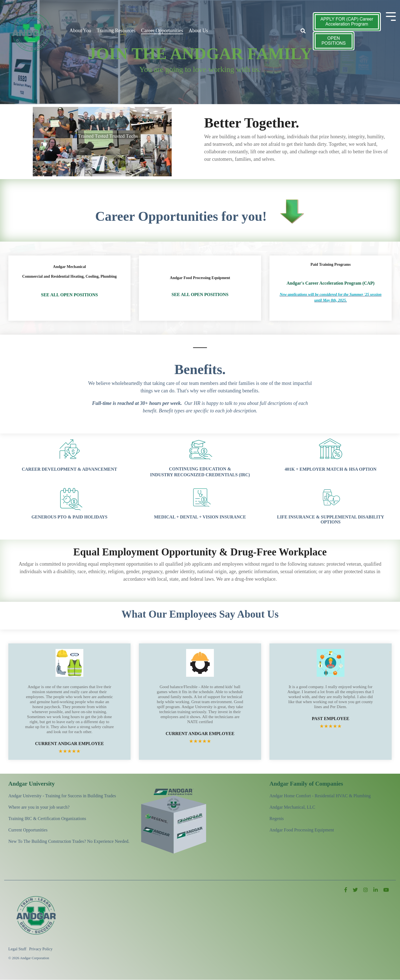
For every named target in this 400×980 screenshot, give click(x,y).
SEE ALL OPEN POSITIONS (70, 295)
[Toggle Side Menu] (391, 16)
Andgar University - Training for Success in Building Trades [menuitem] (62, 796)
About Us (198, 31)
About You (80, 31)
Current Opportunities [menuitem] (28, 830)
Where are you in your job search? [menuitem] (39, 807)
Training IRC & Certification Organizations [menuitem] (47, 819)
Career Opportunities (162, 31)
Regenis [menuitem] (277, 819)
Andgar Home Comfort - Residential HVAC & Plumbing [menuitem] (320, 796)
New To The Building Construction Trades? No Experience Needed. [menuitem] (69, 841)
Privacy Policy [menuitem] (41, 949)
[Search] (303, 31)
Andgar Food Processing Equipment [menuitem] (302, 830)
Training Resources (116, 31)
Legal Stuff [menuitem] (17, 949)
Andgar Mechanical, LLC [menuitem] (292, 807)
